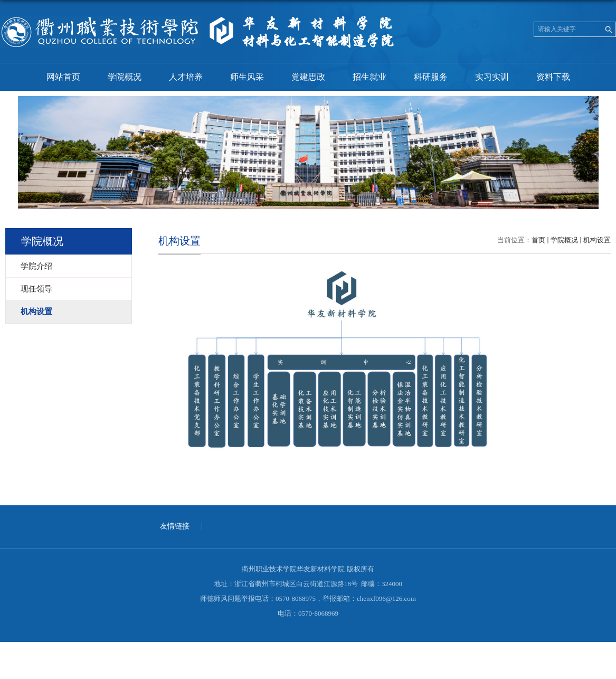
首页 (538, 240)
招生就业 (369, 77)
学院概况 (125, 77)
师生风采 (247, 77)
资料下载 (553, 77)
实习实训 (492, 77)
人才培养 (186, 77)
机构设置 (597, 240)
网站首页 (63, 77)
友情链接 (175, 526)
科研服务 (431, 77)
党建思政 (308, 77)
